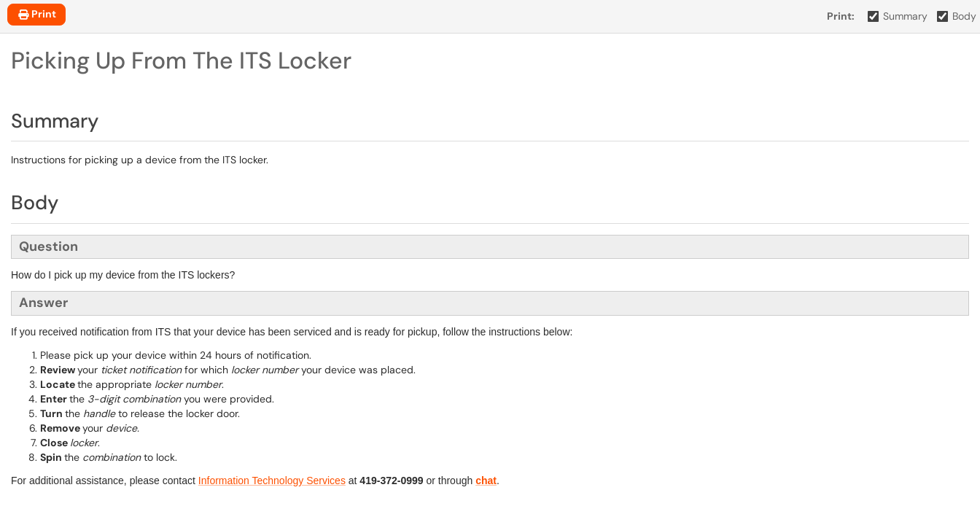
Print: (841, 16)
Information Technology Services (272, 481)
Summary (898, 16)
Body (957, 16)
